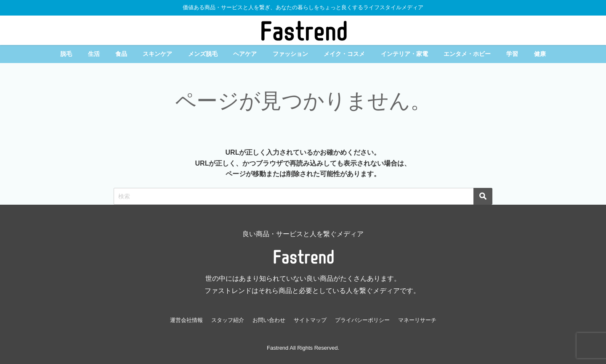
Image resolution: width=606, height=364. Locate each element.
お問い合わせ (269, 320)
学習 (512, 54)
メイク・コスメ (344, 54)
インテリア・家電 (404, 54)
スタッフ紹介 (228, 320)
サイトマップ (310, 320)
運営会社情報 (186, 320)
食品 (121, 54)
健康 (540, 54)
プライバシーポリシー (362, 320)
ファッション (290, 54)
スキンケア (157, 54)
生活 (94, 54)
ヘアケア (245, 54)
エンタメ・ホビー (467, 54)
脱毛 (66, 54)
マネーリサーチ (417, 320)
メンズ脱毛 (203, 54)
